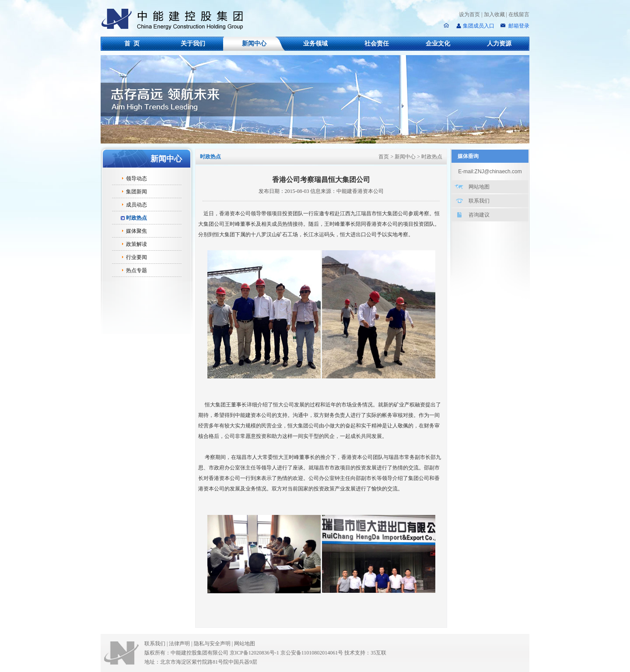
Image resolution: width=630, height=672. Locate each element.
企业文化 (438, 44)
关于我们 (193, 44)
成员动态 (136, 205)
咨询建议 (479, 215)
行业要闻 (136, 257)
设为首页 (469, 14)
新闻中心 (254, 44)
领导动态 (136, 178)
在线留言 (519, 14)
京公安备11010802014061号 (312, 653)
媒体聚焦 (136, 231)
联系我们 (479, 201)
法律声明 (181, 644)
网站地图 (479, 187)
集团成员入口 (479, 26)
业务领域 (315, 44)
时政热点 (136, 218)
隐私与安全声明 (212, 644)
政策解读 (136, 244)
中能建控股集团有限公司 (176, 19)
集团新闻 (136, 192)
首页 (384, 157)
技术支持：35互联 (365, 653)
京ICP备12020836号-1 (254, 653)
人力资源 (499, 44)
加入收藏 (494, 14)
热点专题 (136, 270)
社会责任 (377, 44)
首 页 (132, 44)
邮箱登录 (518, 26)
